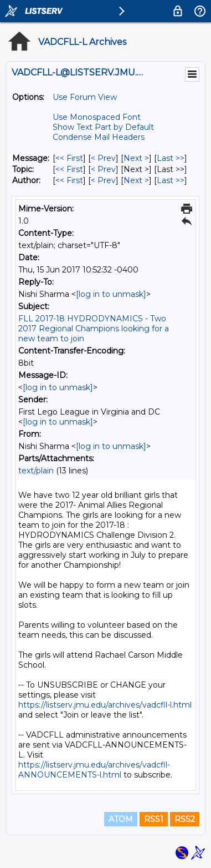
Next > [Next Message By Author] (136, 180)
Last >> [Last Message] (171, 158)
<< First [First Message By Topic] (69, 169)
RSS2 (185, 819)
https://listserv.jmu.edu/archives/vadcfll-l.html (105, 705)
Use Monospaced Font (97, 117)
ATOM (121, 819)
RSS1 (154, 819)
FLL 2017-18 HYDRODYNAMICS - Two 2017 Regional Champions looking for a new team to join (94, 329)
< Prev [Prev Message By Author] (103, 180)
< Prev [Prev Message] (103, 158)
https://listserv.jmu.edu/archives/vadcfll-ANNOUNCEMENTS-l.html (94, 770)
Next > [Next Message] (136, 158)
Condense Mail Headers (99, 137)
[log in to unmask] (111, 294)
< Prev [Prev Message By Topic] (103, 169)
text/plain (36, 471)
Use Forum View (85, 97)
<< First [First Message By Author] (69, 180)
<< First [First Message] (69, 158)
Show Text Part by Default (103, 127)
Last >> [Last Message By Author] (171, 180)
